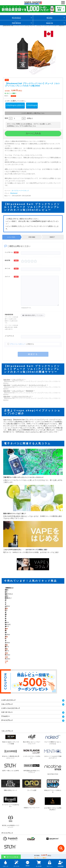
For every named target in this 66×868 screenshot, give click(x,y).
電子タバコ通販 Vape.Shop (8, 824)
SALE (27, 863)
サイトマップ (38, 846)
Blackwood (14, 193)
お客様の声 (4, 846)
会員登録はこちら (13, 126)
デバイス (16, 864)
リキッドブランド (18, 380)
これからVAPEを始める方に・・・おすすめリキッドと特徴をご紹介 (25, 550)
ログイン (50, 864)
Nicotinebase (16, 18)
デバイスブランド (7, 669)
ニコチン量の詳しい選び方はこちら (33, 113)
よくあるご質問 (38, 841)
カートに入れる (33, 133)
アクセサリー (6, 665)
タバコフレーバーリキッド (20, 191)
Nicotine (50, 18)
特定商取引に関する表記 (8, 835)
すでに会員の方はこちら (28, 126)
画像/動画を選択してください (33, 315)
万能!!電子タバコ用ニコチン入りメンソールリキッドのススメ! (23, 477)
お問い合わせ (5, 830)
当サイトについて (39, 830)
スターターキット (7, 661)
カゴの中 (39, 864)
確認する (33, 354)
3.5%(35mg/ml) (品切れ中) (15, 105)
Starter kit (50, 23)
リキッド (5, 864)
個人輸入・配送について (41, 824)
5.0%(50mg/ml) (32, 105)
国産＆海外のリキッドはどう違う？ (15, 514)
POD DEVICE (16, 23)
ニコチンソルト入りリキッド (22, 396)
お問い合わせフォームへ (33, 816)
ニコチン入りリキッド (19, 385)
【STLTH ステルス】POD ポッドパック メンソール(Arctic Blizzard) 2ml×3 (54, 603)
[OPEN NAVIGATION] (63, 3)
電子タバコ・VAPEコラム (8, 841)
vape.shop (7, 380)
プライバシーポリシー (18, 344)
